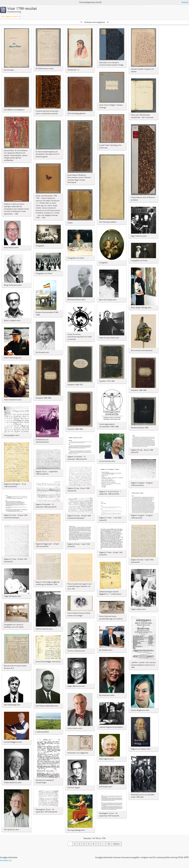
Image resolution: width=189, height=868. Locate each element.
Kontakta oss (6, 860)
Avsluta (185, 2)
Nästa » (117, 844)
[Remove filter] (19, 16)
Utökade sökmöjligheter (95, 22)
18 (109, 844)
